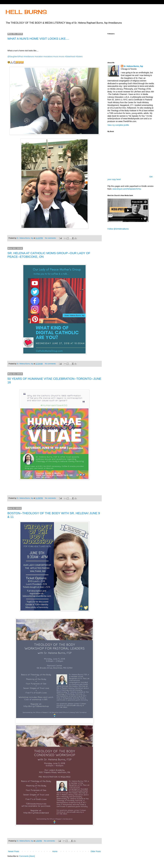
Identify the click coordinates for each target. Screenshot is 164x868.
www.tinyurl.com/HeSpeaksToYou (127, 189)
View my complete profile (118, 125)
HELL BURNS (26, 12)
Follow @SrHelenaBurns (118, 229)
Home (55, 851)
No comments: (51, 238)
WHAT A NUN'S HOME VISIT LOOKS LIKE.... (38, 39)
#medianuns (29, 57)
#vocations (48, 57)
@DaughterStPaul (15, 57)
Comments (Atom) (27, 856)
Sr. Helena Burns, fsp (133, 66)
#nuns (56, 57)
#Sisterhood (70, 57)
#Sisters (79, 57)
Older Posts (96, 851)
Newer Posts (14, 851)
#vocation (39, 57)
